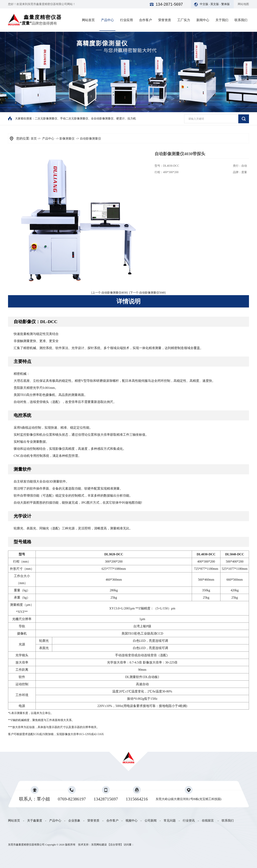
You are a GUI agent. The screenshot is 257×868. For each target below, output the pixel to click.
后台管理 (115, 845)
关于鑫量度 (35, 821)
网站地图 (243, 4)
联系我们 (241, 20)
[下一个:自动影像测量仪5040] (147, 293)
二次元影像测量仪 (46, 119)
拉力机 (132, 119)
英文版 (215, 4)
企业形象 (74, 821)
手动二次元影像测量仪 (74, 119)
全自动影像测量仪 (102, 119)
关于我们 (222, 20)
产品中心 (107, 20)
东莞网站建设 (99, 845)
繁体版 (225, 4)
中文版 (204, 4)
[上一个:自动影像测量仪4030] (110, 293)
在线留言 (208, 821)
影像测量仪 (67, 139)
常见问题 (170, 821)
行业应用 (126, 20)
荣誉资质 (165, 20)
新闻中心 (203, 20)
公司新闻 (151, 821)
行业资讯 (189, 821)
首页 (34, 139)
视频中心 (132, 821)
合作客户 (146, 20)
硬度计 (120, 119)
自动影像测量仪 (90, 139)
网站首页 (88, 20)
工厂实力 (184, 20)
